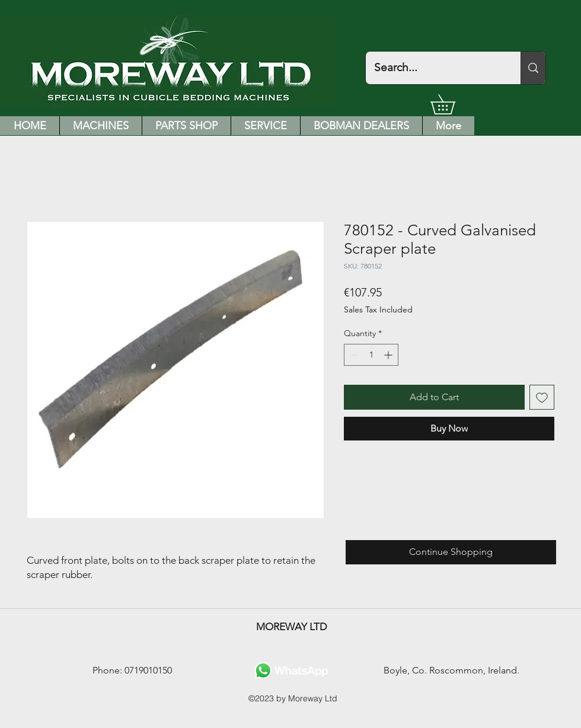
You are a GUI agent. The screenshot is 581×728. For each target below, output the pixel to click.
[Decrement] (353, 355)
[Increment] (389, 355)
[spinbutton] (371, 355)
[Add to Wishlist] (542, 397)
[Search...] (435, 68)
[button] (452, 104)
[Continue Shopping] (451, 552)
